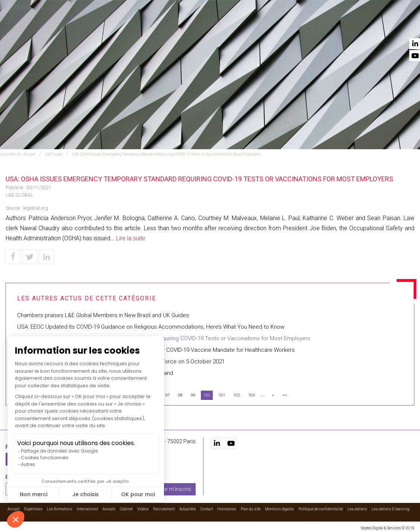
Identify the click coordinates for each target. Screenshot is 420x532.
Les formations (177, 26)
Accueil (109, 26)
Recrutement (335, 26)
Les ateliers (357, 508)
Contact (402, 26)
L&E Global (54, 154)
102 (237, 395)
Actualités (372, 26)
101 (222, 395)
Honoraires (227, 508)
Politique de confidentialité (321, 508)
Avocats (256, 26)
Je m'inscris (176, 488)
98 (180, 395)
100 (207, 395)
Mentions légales (280, 508)
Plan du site (251, 508)
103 (252, 395)
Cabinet (281, 26)
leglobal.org (36, 208)
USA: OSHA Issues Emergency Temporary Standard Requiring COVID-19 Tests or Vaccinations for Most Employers (166, 154)
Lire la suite (131, 238)
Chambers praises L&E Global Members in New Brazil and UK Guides (103, 315)
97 (168, 395)
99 (193, 395)
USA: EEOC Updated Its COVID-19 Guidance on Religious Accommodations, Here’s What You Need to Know (151, 327)
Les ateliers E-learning (391, 508)
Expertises (137, 26)
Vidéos (304, 26)
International (221, 26)
